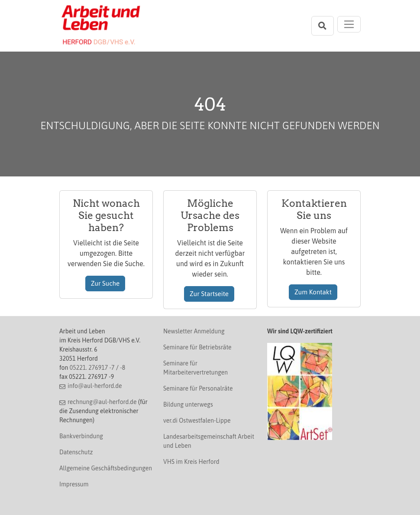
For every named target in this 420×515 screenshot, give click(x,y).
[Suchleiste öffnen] (323, 26)
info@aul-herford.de (95, 386)
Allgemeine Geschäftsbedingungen (106, 468)
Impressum (74, 484)
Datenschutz (76, 452)
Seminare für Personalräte (198, 388)
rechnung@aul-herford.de (102, 402)
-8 (123, 368)
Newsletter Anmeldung (194, 331)
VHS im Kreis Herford (191, 462)
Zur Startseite (209, 294)
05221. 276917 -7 (92, 368)
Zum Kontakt (313, 292)
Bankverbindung (81, 436)
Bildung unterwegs (188, 404)
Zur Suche (105, 283)
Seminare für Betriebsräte (197, 347)
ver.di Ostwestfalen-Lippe (197, 420)
